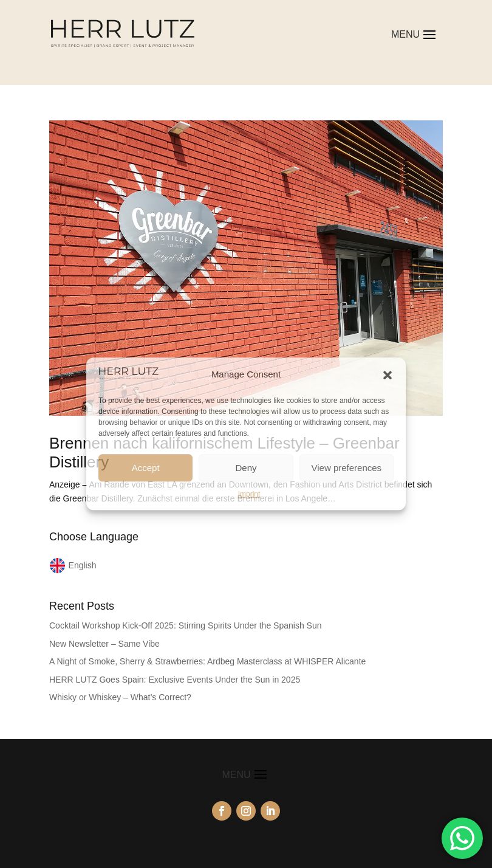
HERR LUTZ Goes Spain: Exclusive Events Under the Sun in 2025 (175, 680)
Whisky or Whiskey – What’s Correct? (120, 697)
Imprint (249, 494)
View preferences (347, 468)
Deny (246, 468)
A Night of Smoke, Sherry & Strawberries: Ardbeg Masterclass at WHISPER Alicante (207, 661)
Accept (146, 468)
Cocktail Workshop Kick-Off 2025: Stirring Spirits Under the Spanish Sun (185, 625)
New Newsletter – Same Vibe (104, 644)
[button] (388, 375)
